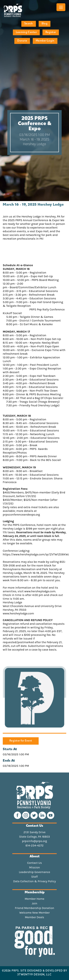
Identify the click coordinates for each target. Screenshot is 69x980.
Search (29, 24)
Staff (34, 877)
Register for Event (21, 741)
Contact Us (35, 863)
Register (51, 32)
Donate (22, 41)
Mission (34, 867)
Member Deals (34, 917)
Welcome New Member (34, 913)
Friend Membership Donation (34, 908)
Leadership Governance (35, 872)
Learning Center (26, 32)
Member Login (45, 41)
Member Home (34, 899)
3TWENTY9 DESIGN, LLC (34, 975)
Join (35, 903)
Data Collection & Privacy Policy (35, 881)
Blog (45, 24)
